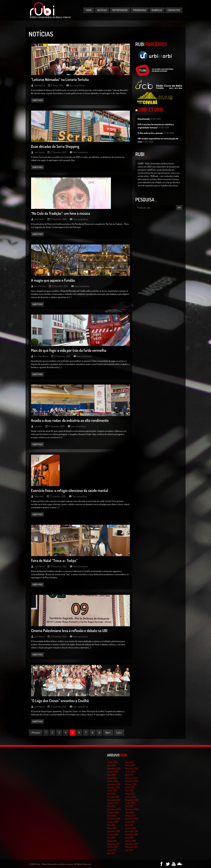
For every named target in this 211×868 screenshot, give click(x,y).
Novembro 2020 (132, 809)
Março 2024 (130, 794)
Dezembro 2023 (114, 800)
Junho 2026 (112, 762)
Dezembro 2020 (114, 809)
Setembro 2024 (114, 787)
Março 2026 (130, 765)
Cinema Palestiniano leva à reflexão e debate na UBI (69, 631)
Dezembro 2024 (132, 781)
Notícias (102, 10)
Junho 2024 (112, 790)
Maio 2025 (111, 775)
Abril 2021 (129, 806)
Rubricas (157, 10)
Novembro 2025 (132, 768)
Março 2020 (130, 816)
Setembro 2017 (131, 847)
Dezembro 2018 (114, 831)
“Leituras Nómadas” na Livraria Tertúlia (60, 79)
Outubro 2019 (113, 822)
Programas (140, 10)
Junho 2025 (130, 772)
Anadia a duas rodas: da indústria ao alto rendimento (70, 420)
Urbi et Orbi (151, 110)
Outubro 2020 (113, 812)
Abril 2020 (112, 816)
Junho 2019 (130, 822)
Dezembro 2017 (114, 844)
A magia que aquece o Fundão (53, 280)
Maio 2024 (129, 790)
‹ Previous (36, 733)
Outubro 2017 (113, 847)
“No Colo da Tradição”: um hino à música (61, 213)
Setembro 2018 (131, 834)
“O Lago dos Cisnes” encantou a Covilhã (60, 701)
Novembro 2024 (114, 784)
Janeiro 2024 (131, 797)
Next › (108, 733)
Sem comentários (77, 85)
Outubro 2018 (113, 834)
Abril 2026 (111, 765)
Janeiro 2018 (130, 841)
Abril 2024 (111, 794)
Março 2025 (112, 778)
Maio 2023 (111, 806)
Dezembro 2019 (114, 819)
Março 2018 (112, 841)
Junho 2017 (112, 850)
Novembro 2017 (132, 844)
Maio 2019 (111, 825)
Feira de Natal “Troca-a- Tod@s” (54, 560)
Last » (119, 733)
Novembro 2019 (132, 819)
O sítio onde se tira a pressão (150, 133)
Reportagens (120, 10)
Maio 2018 (111, 838)
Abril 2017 (111, 853)
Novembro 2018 (132, 831)
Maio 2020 (130, 812)
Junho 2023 (130, 803)
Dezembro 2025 (114, 768)
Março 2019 (112, 828)
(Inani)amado (144, 119)
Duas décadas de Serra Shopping (55, 146)
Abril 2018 (129, 838)
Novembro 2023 (132, 800)
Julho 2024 (130, 787)
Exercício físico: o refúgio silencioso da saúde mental (70, 490)
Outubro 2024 (131, 784)
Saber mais (37, 100)
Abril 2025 (130, 775)
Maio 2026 (130, 762)
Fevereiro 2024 (113, 797)
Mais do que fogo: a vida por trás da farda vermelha (69, 350)
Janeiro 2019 (130, 828)
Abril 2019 (129, 825)
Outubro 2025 (113, 772)
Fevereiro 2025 (131, 778)
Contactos (174, 10)
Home (89, 10)
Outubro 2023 (113, 803)
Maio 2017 (129, 850)
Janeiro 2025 (113, 781)
